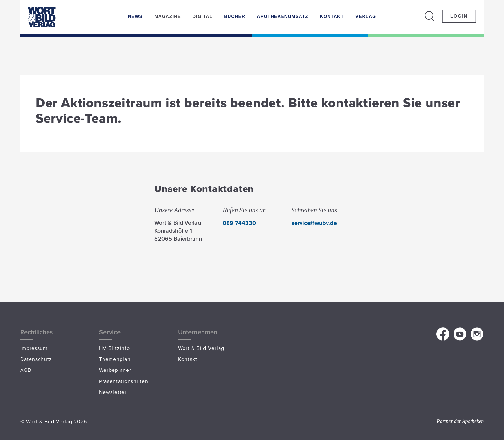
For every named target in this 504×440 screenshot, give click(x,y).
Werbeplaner (115, 370)
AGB (26, 370)
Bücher (235, 16)
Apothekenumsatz (283, 16)
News (135, 16)
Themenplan (115, 359)
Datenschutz (36, 359)
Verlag (366, 16)
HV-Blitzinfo (114, 348)
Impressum (34, 348)
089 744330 (239, 223)
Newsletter (113, 392)
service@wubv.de (314, 223)
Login (459, 16)
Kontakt (332, 16)
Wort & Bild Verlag (201, 348)
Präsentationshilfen (124, 381)
